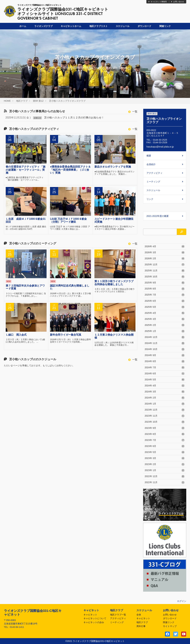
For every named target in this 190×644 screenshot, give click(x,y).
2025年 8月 (165, 289)
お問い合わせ (177, 2)
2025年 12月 (165, 265)
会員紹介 (151, 164)
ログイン (182, 601)
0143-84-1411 (17, 627)
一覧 (133, 112)
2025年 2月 (165, 325)
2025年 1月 (165, 331)
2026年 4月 (165, 247)
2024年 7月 (165, 368)
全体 (139, 615)
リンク (150, 199)
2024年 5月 (165, 380)
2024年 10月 (165, 349)
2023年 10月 (165, 422)
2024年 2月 (165, 398)
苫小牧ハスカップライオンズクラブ (67, 101)
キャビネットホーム (71, 26)
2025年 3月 (165, 319)
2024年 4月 (165, 386)
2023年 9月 (165, 428)
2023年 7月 (165, 440)
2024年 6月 (165, 374)
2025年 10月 (165, 277)
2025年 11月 (165, 271)
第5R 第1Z (38, 101)
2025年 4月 (165, 313)
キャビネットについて (95, 618)
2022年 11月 (165, 482)
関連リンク (165, 26)
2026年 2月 (165, 259)
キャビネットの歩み (94, 622)
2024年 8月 (165, 361)
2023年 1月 (165, 470)
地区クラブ (22, 101)
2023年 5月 (165, 452)
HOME (7, 101)
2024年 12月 (165, 337)
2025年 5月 (165, 307)
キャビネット (90, 615)
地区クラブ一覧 (118, 615)
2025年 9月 (165, 283)
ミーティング (153, 182)
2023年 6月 (165, 446)
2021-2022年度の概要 (158, 216)
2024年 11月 (165, 343)
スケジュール (123, 26)
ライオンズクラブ (43, 26)
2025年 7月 (165, 295)
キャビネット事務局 (157, 2)
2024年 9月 (165, 355)
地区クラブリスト (99, 26)
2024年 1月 (165, 404)
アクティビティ (155, 173)
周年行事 (141, 626)
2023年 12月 (165, 410)
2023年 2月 (165, 464)
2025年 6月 (165, 301)
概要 (149, 156)
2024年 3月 (165, 392)
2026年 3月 (165, 253)
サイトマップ (170, 626)
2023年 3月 (165, 458)
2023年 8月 (165, 434)
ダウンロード (144, 26)
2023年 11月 (165, 416)
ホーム (23, 26)
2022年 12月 (165, 476)
